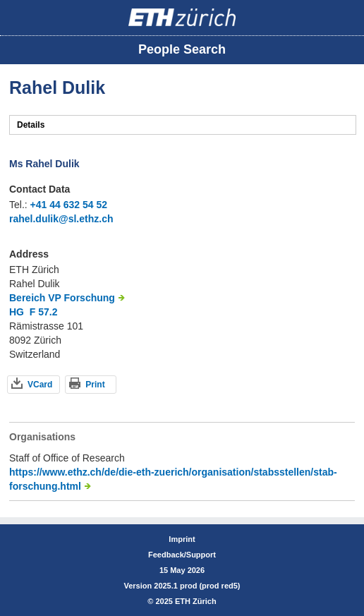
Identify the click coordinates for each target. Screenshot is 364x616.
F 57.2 (44, 312)
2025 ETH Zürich (186, 601)
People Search (182, 49)
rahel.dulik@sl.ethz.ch (61, 219)
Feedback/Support (182, 555)
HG (17, 312)
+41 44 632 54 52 (69, 205)
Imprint (182, 539)
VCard (40, 385)
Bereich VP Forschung (62, 298)
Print (95, 385)
